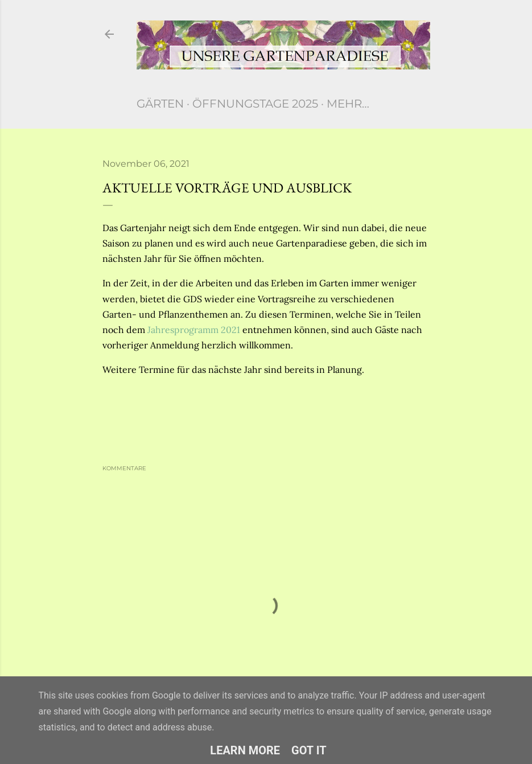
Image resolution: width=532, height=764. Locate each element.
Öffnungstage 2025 (255, 104)
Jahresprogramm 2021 (194, 330)
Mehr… (348, 104)
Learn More (245, 750)
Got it (309, 750)
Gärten (160, 104)
